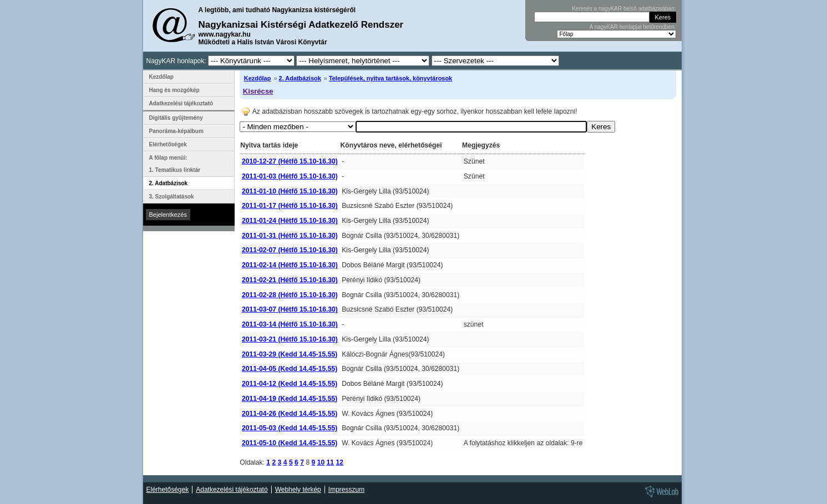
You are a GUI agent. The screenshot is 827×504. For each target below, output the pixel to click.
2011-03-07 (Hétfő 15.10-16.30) (290, 309)
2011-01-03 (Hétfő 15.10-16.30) (290, 176)
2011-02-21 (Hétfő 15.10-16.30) (290, 280)
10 (321, 462)
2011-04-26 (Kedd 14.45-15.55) (290, 414)
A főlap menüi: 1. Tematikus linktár (175, 164)
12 (340, 462)
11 (331, 462)
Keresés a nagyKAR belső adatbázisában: (624, 9)
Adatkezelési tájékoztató (181, 103)
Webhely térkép (298, 490)
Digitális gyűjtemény (176, 118)
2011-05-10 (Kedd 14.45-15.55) (290, 443)
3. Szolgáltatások (172, 197)
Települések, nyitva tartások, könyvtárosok (390, 78)
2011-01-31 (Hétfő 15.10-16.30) (290, 236)
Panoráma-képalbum (176, 131)
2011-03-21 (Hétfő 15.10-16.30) (290, 339)
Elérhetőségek (168, 144)
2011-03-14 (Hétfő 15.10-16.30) (290, 324)
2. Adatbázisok (300, 78)
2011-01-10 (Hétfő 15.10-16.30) (290, 191)
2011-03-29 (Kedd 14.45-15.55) (290, 354)
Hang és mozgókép (174, 90)
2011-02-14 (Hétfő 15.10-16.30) (290, 265)
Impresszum (346, 490)
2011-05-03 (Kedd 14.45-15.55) (290, 428)
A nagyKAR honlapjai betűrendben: (633, 27)
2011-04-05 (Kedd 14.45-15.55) (290, 369)
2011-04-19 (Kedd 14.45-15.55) (290, 399)
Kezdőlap (258, 78)
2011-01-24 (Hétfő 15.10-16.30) (290, 221)
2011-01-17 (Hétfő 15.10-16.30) (290, 206)
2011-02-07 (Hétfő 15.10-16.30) (290, 250)
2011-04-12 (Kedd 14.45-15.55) (290, 384)
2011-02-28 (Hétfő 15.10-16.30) (290, 295)
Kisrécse (258, 91)
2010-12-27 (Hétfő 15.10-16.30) (290, 161)
